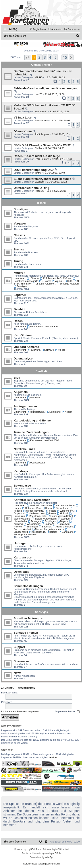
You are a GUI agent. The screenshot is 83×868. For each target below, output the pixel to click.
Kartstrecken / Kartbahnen (32, 500)
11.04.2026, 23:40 (55, 173)
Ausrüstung (53, 412)
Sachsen (45, 527)
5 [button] (55, 57)
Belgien (52, 532)
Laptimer (20, 295)
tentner (39, 173)
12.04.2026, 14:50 (54, 148)
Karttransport (23, 557)
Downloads (21, 572)
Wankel (57, 281)
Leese (51, 513)
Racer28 (39, 191)
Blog (17, 378)
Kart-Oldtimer (23, 335)
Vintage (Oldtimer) (44, 284)
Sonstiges (21, 209)
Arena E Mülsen (63, 527)
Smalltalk (41, 371)
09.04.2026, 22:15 (57, 191)
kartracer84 (41, 111)
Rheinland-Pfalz (36, 516)
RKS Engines (42, 134)
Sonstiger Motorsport (29, 618)
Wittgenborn (65, 511)
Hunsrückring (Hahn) (60, 516)
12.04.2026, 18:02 (60, 120)
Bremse (19, 249)
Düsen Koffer (23, 131)
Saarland (48, 524)
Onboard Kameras (26, 347)
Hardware (33, 350)
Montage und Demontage (42, 326)
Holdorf (62, 513)
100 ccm (33, 278)
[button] (28, 57)
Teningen (35, 521)
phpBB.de (56, 853)
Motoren (19, 273)
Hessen (50, 511)
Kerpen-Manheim (64, 505)
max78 (38, 94)
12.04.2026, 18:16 (60, 111)
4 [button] (50, 57)
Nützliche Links (24, 449)
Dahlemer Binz (32, 508)
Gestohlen (34, 398)
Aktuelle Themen (41, 65)
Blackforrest (41, 120)
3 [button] (45, 57)
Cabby (38, 148)
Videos (60, 350)
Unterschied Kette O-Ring (31, 188)
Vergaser (20, 223)
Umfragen (21, 543)
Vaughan (40, 182)
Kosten (67, 412)
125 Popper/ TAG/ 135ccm (56, 278)
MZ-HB (39, 77)
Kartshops (21, 471)
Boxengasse (22, 486)
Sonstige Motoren (68, 284)
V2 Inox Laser (23, 118)
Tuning (18, 261)
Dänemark (66, 532)
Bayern (63, 521)
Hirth (68, 281)
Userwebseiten (37, 463)
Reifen (18, 321)
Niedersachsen (35, 513)
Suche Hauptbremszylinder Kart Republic (42, 179)
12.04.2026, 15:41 (62, 134)
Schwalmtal (61, 508)
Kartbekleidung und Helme (32, 420)
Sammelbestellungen (28, 586)
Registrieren (26, 688)
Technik (41, 203)
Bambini (19, 309)
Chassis (19, 235)
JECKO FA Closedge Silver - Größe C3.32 (42, 145)
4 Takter (45, 281)
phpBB (30, 849)
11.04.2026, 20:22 (57, 182)
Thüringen (31, 527)
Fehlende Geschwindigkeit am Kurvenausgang (46, 88)
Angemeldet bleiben (67, 712)
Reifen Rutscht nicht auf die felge (37, 156)
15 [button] (65, 57)
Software (48, 350)
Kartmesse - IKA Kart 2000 (43, 440)
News (17, 673)
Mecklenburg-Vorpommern (48, 529)
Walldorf (64, 519)
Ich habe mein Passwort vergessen (20, 711)
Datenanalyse (23, 358)
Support (19, 647)
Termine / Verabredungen (31, 432)
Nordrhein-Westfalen (39, 505)
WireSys (49, 857)
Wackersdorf (32, 524)
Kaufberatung (35, 412)
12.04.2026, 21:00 (55, 94)
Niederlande (37, 532)
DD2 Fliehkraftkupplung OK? (34, 170)
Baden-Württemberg (44, 519)
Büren (47, 508)
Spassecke (21, 661)
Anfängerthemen (25, 406)
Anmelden (8, 688)
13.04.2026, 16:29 (55, 77)
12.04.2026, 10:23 (62, 159)
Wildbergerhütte (33, 511)
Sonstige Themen (26, 633)
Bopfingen (49, 521)
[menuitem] (13, 29)
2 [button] (39, 57)
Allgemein (21, 392)
